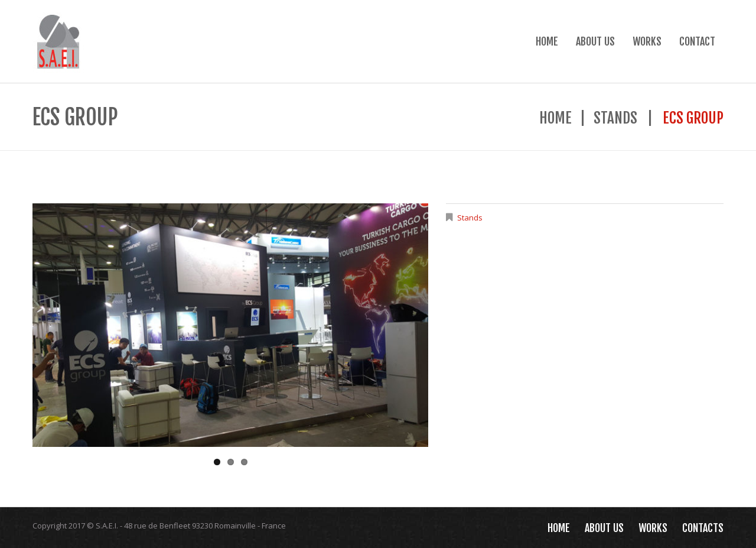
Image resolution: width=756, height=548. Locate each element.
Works (647, 41)
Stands (615, 118)
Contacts (703, 528)
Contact (697, 41)
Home (547, 41)
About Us (595, 41)
